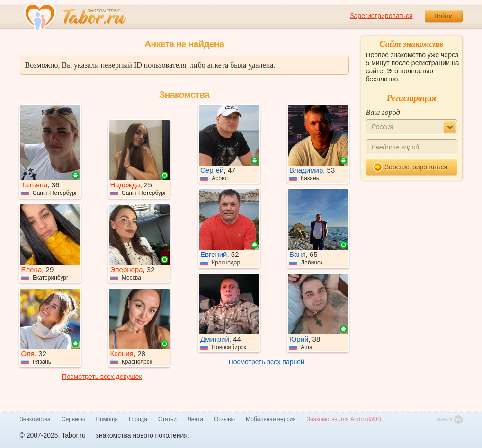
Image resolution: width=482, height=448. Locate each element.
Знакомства (35, 419)
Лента (195, 419)
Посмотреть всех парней (267, 362)
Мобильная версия (271, 419)
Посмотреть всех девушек (102, 377)
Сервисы (73, 419)
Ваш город (383, 112)
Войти (443, 16)
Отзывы (224, 419)
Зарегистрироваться (381, 16)
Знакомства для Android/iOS (344, 419)
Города (138, 419)
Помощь (107, 419)
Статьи (167, 419)
